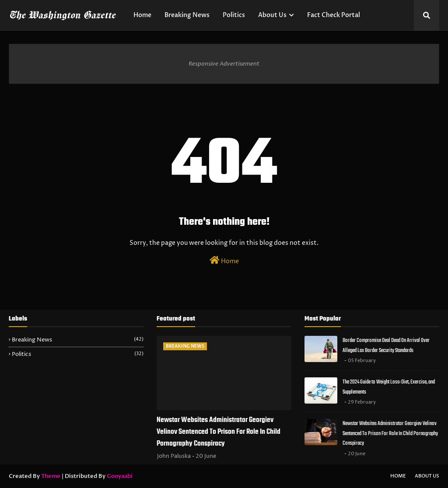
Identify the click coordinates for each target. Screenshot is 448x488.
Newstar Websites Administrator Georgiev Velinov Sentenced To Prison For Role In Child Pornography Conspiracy (219, 432)
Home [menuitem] (142, 15)
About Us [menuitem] (272, 15)
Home (224, 261)
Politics (78, 354)
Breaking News (78, 340)
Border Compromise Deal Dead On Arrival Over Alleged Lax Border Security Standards (386, 345)
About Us (427, 476)
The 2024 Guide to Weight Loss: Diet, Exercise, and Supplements (389, 387)
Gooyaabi (120, 476)
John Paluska (174, 456)
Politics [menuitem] (234, 15)
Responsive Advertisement (224, 64)
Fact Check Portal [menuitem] (334, 15)
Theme (51, 476)
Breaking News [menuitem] (187, 15)
